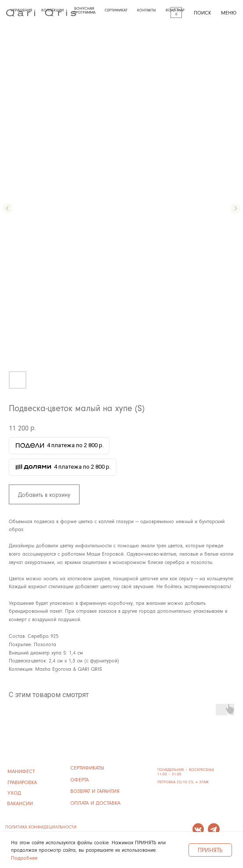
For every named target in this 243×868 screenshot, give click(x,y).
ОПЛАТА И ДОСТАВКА (95, 803)
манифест (21, 771)
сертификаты (87, 768)
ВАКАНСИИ (20, 803)
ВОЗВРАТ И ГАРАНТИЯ (95, 791)
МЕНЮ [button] (229, 13)
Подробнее (24, 858)
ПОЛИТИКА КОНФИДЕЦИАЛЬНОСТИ (41, 827)
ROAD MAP (175, 10)
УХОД (14, 793)
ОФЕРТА (80, 779)
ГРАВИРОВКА (22, 782)
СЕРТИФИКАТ (116, 10)
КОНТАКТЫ (147, 10)
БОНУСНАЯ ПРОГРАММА (84, 10)
